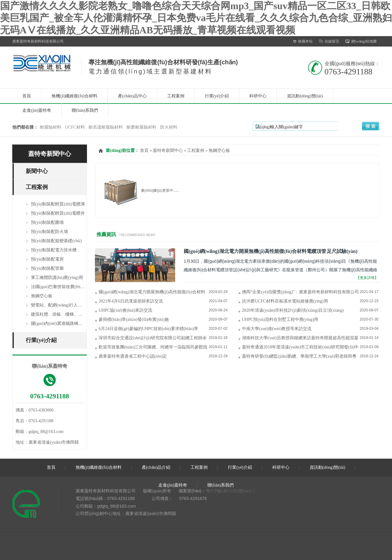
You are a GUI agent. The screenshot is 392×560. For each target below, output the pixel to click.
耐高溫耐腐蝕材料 (106, 127)
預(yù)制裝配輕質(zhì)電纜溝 (58, 204)
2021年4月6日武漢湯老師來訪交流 (131, 301)
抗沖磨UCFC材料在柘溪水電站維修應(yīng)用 (285, 301)
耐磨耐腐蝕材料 (141, 127)
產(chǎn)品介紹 (156, 467)
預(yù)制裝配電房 (47, 259)
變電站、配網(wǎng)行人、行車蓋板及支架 (72, 305)
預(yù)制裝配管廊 (47, 268)
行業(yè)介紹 (217, 96)
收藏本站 (303, 41)
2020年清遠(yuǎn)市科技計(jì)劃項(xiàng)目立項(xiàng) (293, 310)
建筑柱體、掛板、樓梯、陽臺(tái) (62, 314)
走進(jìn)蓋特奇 (37, 110)
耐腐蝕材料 (51, 127)
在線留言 (329, 41)
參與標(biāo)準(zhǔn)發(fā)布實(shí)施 (134, 319)
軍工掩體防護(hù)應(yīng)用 (57, 278)
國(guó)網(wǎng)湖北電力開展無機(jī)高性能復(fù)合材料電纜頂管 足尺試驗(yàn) (271, 251)
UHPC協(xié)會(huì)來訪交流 (125, 310)
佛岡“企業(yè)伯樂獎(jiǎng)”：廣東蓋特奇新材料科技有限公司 (300, 292)
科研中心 (258, 96)
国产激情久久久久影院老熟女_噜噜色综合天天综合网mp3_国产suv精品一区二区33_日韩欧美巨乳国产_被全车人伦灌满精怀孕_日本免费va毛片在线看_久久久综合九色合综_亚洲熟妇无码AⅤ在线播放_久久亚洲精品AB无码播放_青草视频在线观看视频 (196, 18)
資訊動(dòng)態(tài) (305, 96)
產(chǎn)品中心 (132, 96)
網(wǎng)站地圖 (361, 41)
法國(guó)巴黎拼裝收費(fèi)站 (58, 287)
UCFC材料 (75, 127)
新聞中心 (37, 171)
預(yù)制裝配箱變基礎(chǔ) (56, 241)
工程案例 (176, 96)
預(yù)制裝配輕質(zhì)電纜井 (58, 213)
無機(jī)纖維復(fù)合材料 (74, 96)
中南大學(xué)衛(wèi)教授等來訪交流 (277, 329)
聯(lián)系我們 (85, 110)
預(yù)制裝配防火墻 (49, 232)
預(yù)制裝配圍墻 (47, 222)
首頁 (27, 96)
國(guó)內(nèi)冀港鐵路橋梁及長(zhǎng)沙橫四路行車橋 (83, 323)
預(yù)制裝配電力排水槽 (54, 250)
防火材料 (169, 127)
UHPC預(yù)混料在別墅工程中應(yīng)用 (280, 319)
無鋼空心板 (42, 296)
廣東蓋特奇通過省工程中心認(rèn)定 (133, 356)
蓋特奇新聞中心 (50, 154)
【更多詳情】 (367, 278)
